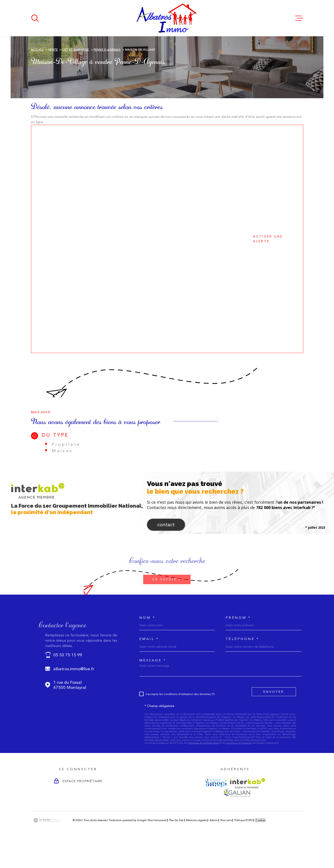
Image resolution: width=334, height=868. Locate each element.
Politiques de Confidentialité (203, 771)
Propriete (66, 472)
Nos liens (226, 848)
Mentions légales (196, 848)
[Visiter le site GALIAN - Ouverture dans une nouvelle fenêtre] (237, 820)
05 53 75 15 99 (68, 683)
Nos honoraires (157, 848)
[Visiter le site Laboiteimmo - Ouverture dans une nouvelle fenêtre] (46, 848)
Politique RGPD (243, 848)
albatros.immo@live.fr (74, 697)
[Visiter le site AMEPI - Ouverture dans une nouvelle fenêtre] (216, 811)
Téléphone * (242, 667)
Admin (214, 848)
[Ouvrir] (35, 18)
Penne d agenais (107, 78)
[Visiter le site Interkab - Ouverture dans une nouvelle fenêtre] (248, 811)
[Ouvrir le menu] (299, 18)
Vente (53, 78)
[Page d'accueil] (167, 18)
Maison (62, 479)
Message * (153, 688)
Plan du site (176, 848)
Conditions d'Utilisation (239, 771)
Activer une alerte (162, 267)
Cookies (260, 848)
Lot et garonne (76, 78)
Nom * (147, 646)
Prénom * (238, 646)
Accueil (37, 78)
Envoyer (274, 720)
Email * (149, 667)
